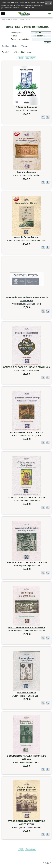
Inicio (3, 20)
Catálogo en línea (12, 20)
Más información (28, 8)
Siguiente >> (30, 58)
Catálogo (6, 46)
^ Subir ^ (47, 827)
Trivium (28, 20)
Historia (21, 20)
